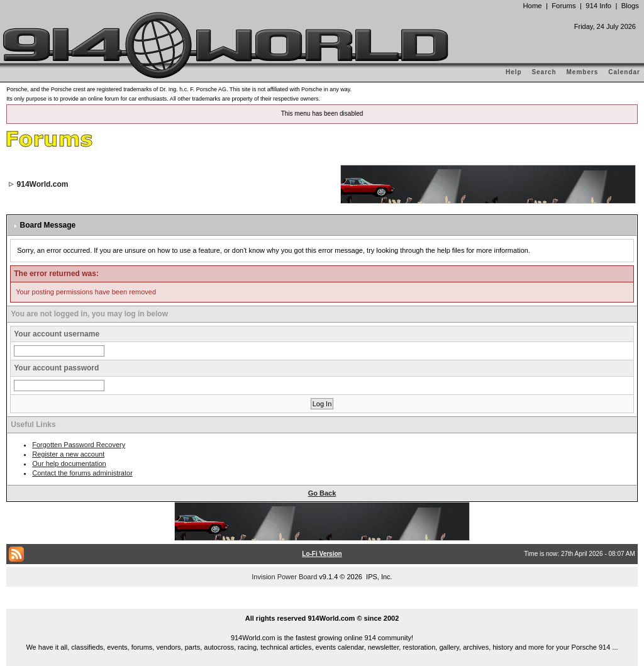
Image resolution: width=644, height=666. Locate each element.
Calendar (624, 72)
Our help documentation (69, 463)
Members (583, 72)
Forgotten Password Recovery (79, 445)
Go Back (322, 493)
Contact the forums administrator (82, 473)
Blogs (630, 6)
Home (532, 6)
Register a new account (68, 454)
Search (544, 72)
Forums (563, 6)
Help (514, 72)
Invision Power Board (284, 577)
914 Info (598, 6)
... (322, 604)
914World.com (43, 184)
